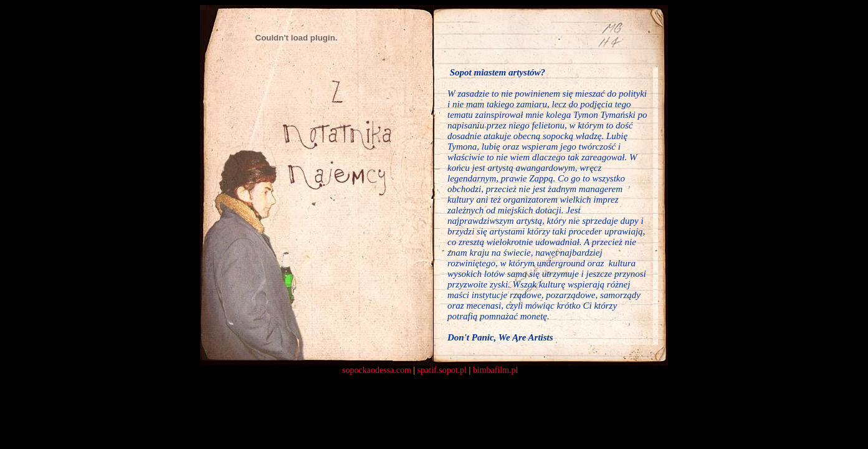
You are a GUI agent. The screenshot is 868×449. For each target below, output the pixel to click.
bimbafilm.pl (496, 370)
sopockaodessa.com (377, 370)
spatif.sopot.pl (442, 370)
